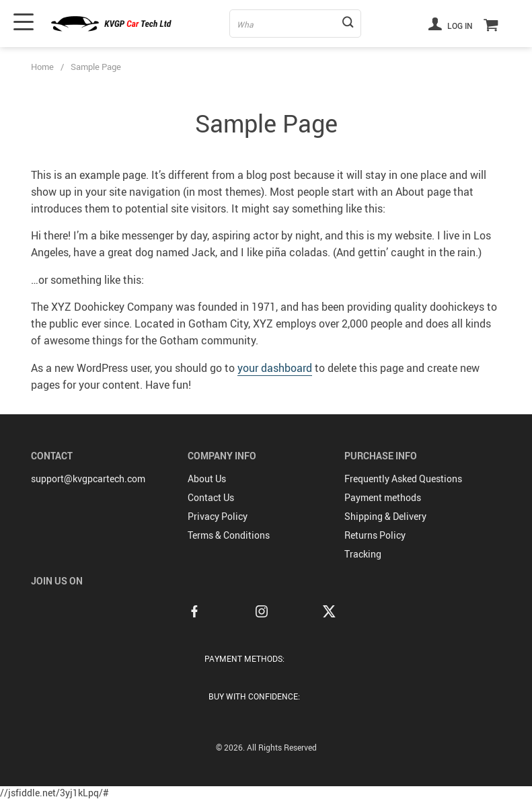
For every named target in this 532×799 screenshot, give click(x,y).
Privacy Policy (218, 516)
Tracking (363, 554)
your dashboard (275, 368)
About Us (207, 479)
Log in (451, 24)
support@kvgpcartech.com (88, 479)
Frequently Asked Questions (403, 479)
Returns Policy (375, 535)
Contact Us (211, 497)
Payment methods (383, 497)
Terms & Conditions (229, 535)
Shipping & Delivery (385, 516)
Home (42, 67)
